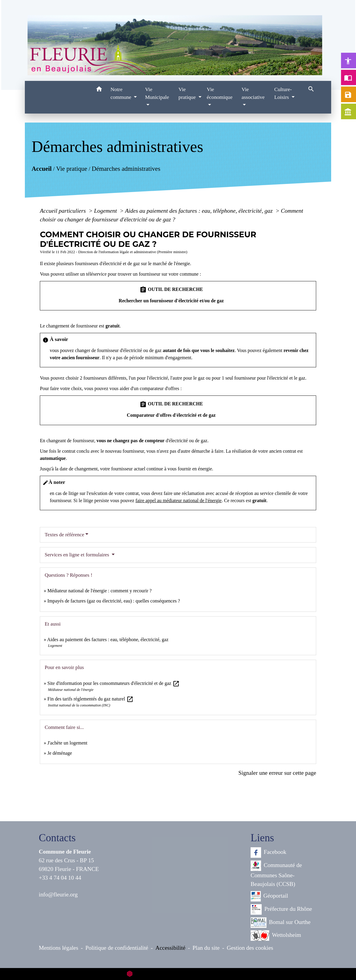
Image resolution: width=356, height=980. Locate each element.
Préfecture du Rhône (281, 909)
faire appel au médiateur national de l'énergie (178, 500)
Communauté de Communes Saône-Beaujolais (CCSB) (276, 874)
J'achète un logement (67, 743)
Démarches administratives (126, 169)
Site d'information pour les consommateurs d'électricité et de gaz (113, 683)
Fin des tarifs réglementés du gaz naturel (90, 699)
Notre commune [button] (122, 93)
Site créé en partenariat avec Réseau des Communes (178, 974)
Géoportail (269, 896)
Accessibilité (170, 948)
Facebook (268, 853)
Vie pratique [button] (188, 93)
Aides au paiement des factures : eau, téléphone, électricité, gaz (200, 211)
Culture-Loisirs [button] (283, 93)
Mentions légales (59, 948)
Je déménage (60, 753)
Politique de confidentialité (117, 948)
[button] (99, 90)
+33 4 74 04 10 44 (60, 878)
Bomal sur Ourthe (281, 923)
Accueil (42, 169)
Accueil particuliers (63, 211)
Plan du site (206, 948)
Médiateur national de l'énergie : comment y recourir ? (99, 591)
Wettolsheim (276, 936)
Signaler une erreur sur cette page (277, 773)
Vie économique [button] (219, 93)
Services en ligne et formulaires (78, 555)
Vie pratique (72, 169)
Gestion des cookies (250, 948)
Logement (106, 211)
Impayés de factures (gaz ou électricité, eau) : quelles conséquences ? (114, 601)
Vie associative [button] (253, 93)
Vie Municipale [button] (157, 93)
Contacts (57, 838)
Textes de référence (64, 535)
